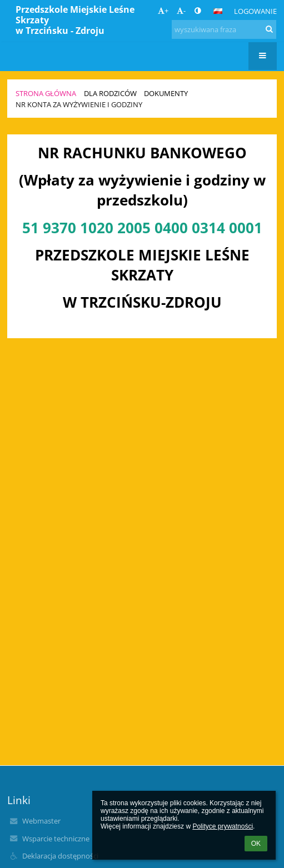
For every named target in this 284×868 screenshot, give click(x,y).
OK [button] (256, 844)
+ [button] (163, 11)
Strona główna (46, 93)
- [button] (181, 11)
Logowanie (255, 11)
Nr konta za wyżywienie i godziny (79, 104)
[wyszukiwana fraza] (224, 29)
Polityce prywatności (223, 826)
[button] (218, 11)
